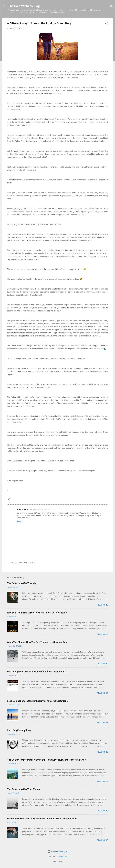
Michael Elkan (63, 856)
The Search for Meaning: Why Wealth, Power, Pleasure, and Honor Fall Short (47, 760)
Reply (20, 522)
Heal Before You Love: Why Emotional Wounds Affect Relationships (42, 819)
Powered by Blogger (57, 851)
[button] (106, 24)
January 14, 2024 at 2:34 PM (39, 510)
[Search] (111, 7)
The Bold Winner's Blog (24, 6)
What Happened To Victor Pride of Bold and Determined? (37, 671)
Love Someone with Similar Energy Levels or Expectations (37, 701)
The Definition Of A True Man (22, 583)
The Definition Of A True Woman (24, 789)
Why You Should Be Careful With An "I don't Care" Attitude (37, 613)
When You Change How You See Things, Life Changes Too (37, 642)
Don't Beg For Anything (19, 730)
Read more (102, 605)
